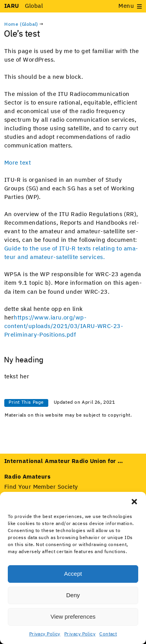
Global (24, 6)
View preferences (73, 617)
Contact (108, 634)
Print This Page (26, 403)
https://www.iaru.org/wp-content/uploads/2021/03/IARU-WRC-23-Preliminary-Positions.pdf (64, 326)
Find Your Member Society (41, 487)
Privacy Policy (45, 634)
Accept (73, 574)
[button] (134, 502)
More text (18, 163)
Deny (73, 595)
